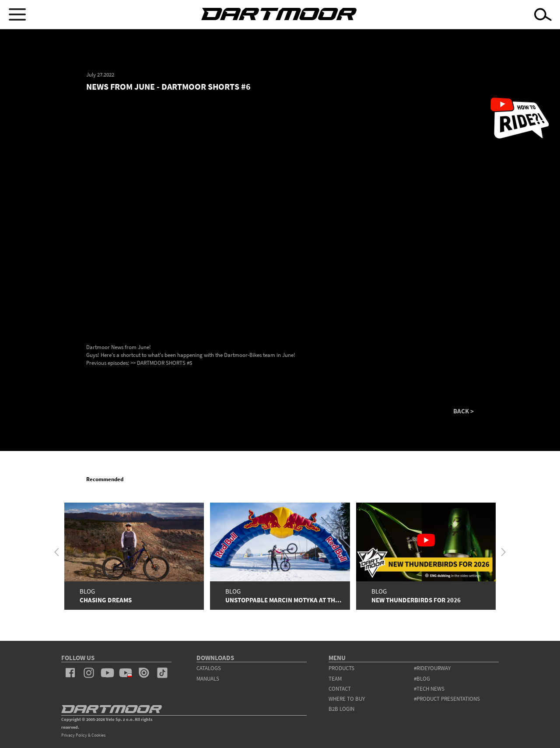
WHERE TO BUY (347, 699)
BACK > (464, 411)
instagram (89, 673)
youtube (107, 673)
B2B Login (341, 709)
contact (340, 689)
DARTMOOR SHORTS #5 (164, 363)
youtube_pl (126, 673)
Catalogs (209, 668)
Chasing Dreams (106, 600)
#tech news (429, 689)
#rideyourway (432, 668)
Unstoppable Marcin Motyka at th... (283, 600)
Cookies (98, 735)
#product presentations (447, 699)
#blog (422, 679)
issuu (144, 673)
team (335, 679)
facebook (70, 673)
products (341, 668)
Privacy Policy (74, 735)
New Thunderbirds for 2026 (416, 600)
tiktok (162, 673)
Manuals (208, 679)
